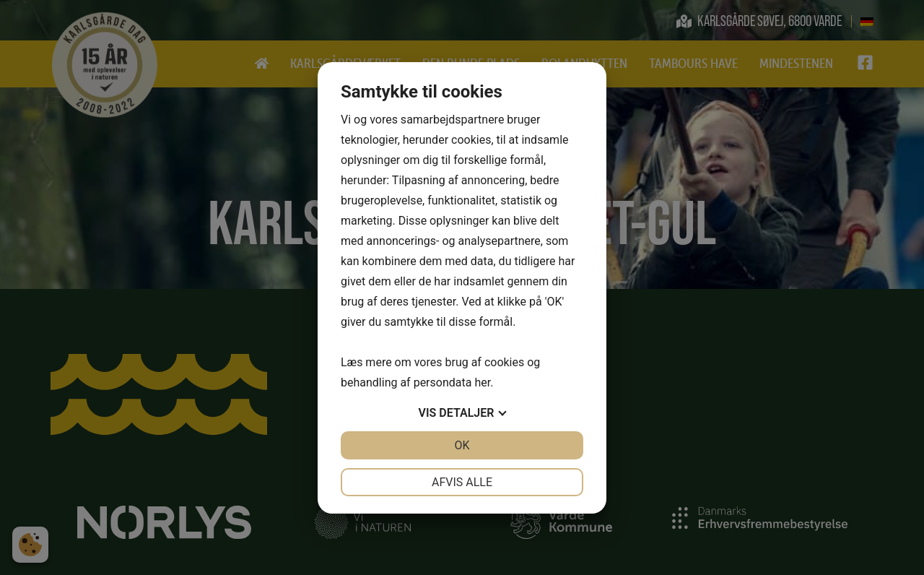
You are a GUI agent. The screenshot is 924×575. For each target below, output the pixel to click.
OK (462, 445)
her (482, 382)
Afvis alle (462, 482)
